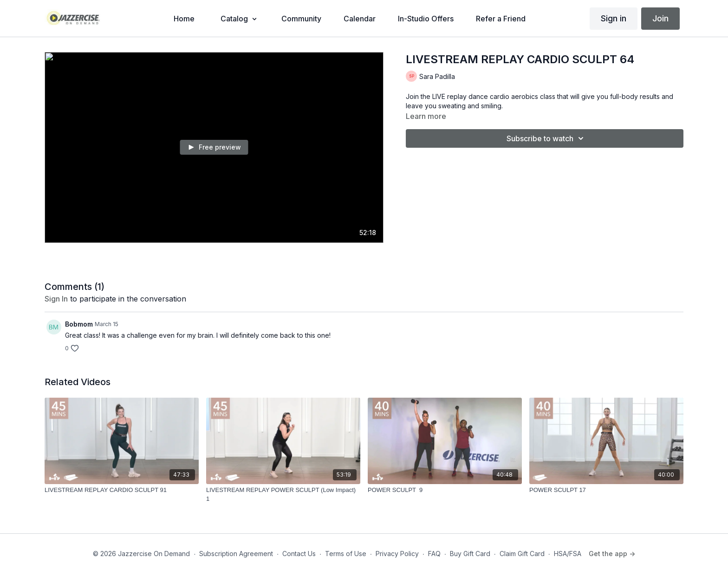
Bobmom (79, 324)
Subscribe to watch (546, 138)
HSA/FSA (568, 554)
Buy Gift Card (470, 554)
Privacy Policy (397, 554)
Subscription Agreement (236, 554)
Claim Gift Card (522, 554)
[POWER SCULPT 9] (445, 490)
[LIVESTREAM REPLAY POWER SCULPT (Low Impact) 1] (283, 495)
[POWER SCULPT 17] (606, 490)
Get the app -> (612, 554)
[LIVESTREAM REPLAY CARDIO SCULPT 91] (122, 490)
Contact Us (299, 554)
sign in (56, 299)
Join (660, 18)
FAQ (434, 554)
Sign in (614, 18)
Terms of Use (346, 554)
